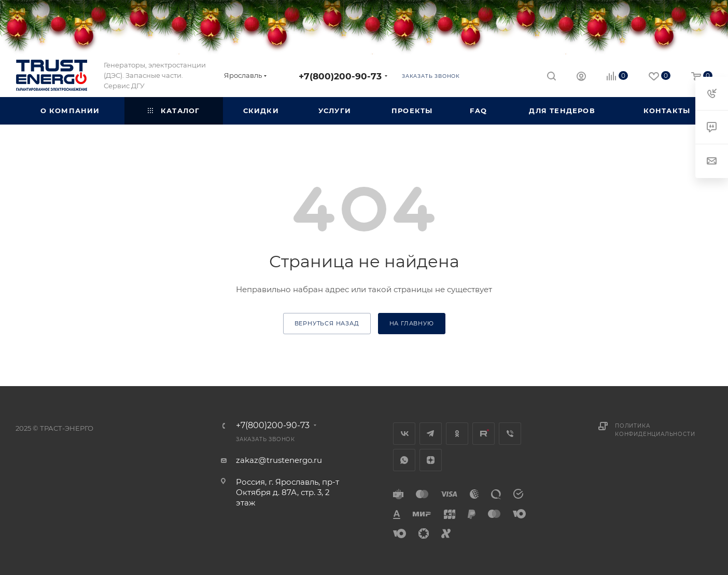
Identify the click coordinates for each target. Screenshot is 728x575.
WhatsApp (404, 460)
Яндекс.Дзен (431, 460)
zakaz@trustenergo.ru (279, 460)
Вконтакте (404, 434)
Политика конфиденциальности (655, 430)
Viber (510, 434)
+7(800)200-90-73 (340, 76)
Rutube (484, 434)
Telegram (431, 434)
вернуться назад (327, 323)
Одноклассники (457, 434)
